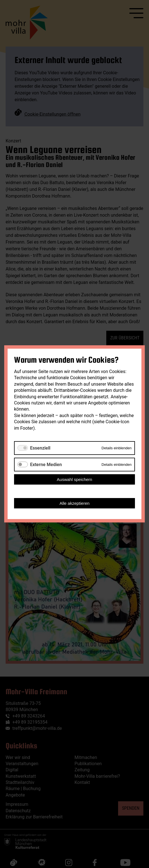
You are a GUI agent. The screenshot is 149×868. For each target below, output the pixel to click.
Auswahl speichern (74, 480)
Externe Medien (46, 465)
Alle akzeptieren (75, 504)
